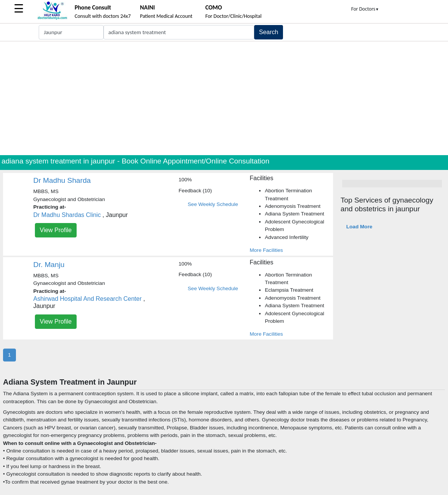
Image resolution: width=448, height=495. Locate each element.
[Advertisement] (224, 98)
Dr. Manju (49, 265)
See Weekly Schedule (213, 204)
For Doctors (365, 9)
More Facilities (266, 250)
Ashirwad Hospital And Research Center (87, 299)
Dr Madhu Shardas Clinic (67, 215)
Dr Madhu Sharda (62, 180)
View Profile (56, 230)
